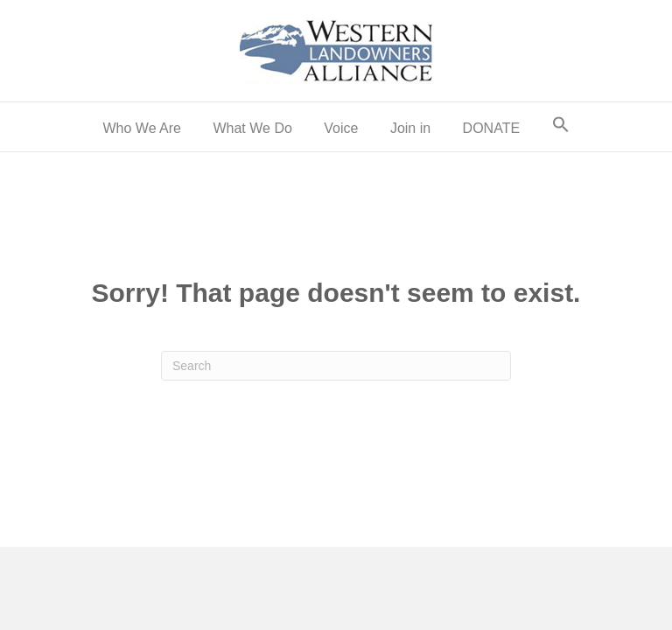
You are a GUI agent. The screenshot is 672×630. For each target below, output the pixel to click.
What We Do (252, 128)
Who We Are (142, 128)
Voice (341, 128)
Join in (410, 128)
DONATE (491, 128)
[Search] (336, 366)
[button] (561, 127)
